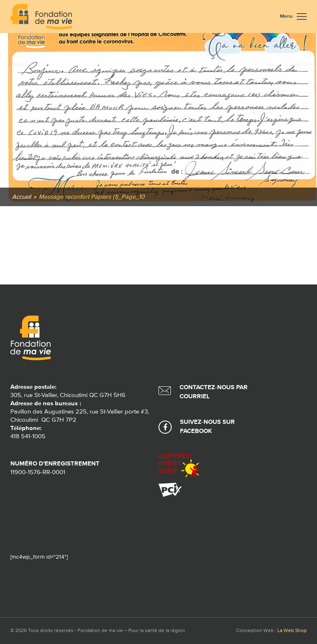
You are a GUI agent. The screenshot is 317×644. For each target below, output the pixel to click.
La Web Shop (292, 631)
